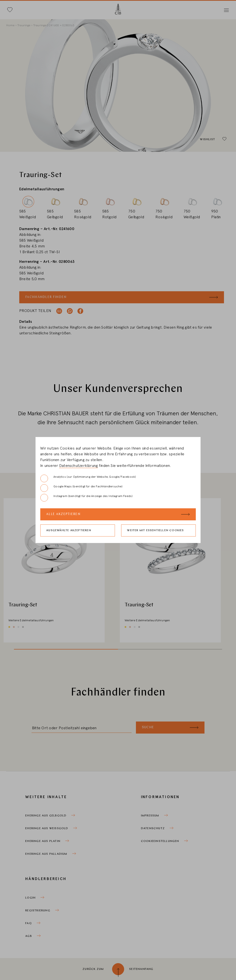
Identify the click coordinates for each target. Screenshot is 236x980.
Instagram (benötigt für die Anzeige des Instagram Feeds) (86, 498)
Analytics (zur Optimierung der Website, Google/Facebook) (88, 478)
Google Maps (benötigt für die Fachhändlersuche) (81, 488)
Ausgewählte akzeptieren (69, 530)
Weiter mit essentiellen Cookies (155, 530)
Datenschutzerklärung (79, 466)
